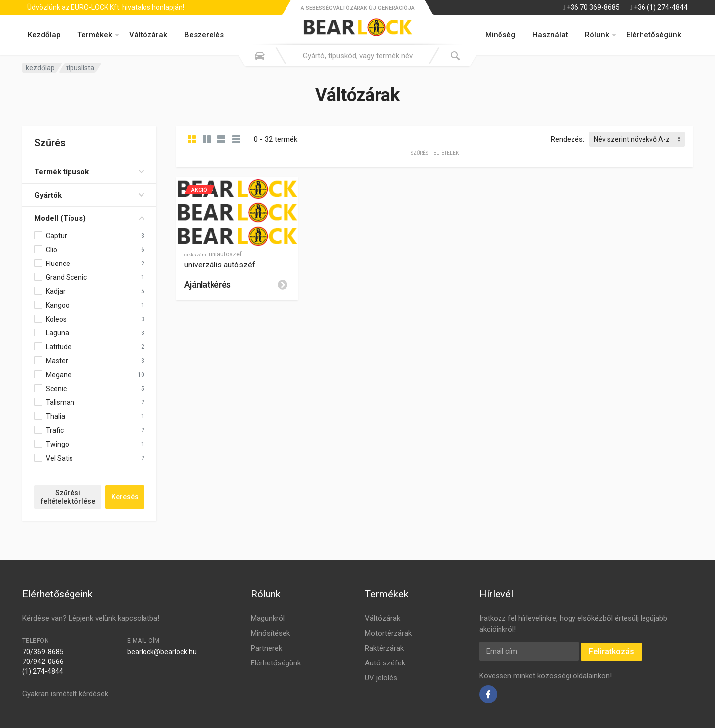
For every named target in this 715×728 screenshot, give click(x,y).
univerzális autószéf (220, 265)
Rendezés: (568, 139)
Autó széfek (385, 663)
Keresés (125, 497)
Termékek (98, 35)
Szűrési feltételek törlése (68, 497)
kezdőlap (40, 68)
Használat (550, 35)
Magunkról (268, 618)
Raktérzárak (384, 648)
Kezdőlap (44, 35)
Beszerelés (204, 35)
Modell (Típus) (89, 218)
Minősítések (270, 633)
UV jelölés (381, 678)
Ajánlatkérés (207, 285)
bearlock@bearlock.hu (162, 652)
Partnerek (266, 648)
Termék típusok (89, 172)
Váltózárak (148, 35)
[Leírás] (283, 285)
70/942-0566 (43, 662)
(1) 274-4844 (43, 671)
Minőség (500, 35)
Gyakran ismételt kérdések (65, 694)
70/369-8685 (43, 652)
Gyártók (89, 195)
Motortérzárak (388, 633)
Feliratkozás (611, 651)
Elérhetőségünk (654, 35)
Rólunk (600, 35)
